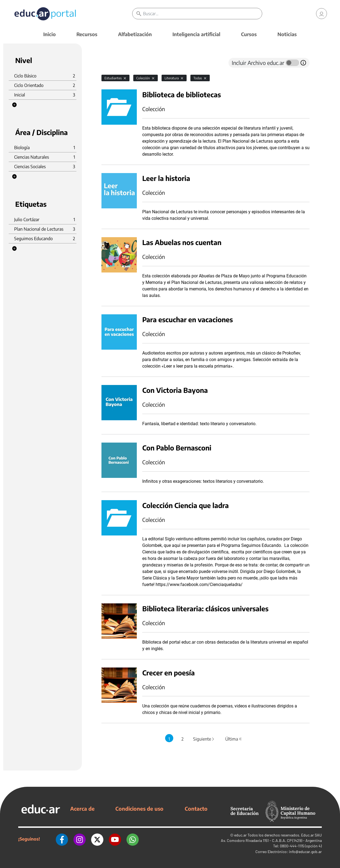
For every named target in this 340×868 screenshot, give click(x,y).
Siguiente (204, 739)
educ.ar (240, 835)
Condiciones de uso (139, 809)
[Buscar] (203, 14)
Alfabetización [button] (135, 34)
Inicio (50, 34)
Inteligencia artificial (196, 34)
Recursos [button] (87, 34)
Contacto (196, 809)
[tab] (112, 63)
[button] (14, 105)
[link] (322, 14)
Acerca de (82, 809)
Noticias (287, 34)
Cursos (249, 34)
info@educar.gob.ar (305, 852)
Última (234, 739)
